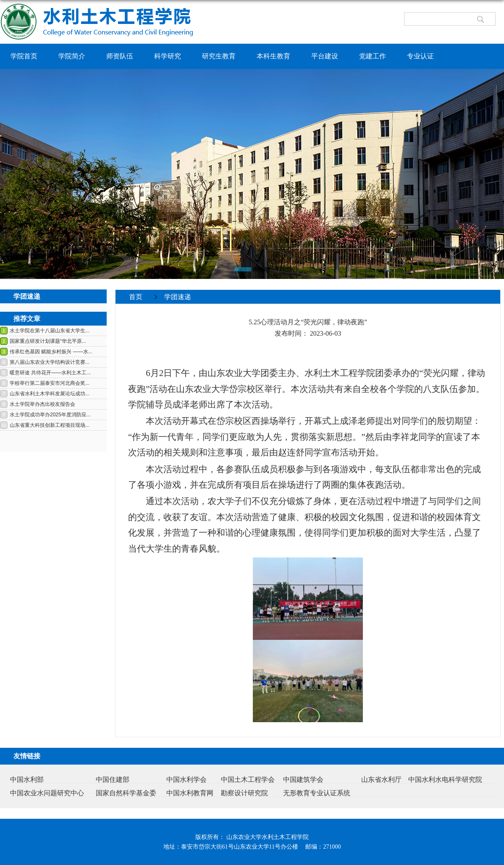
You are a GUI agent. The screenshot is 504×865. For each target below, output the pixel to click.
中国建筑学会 (303, 780)
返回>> (485, 310)
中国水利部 (27, 780)
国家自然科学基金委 (126, 793)
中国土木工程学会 (248, 780)
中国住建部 (113, 780)
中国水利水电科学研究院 (445, 780)
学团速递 (178, 297)
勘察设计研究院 (244, 793)
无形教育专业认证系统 (317, 793)
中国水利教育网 (190, 793)
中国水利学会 (186, 780)
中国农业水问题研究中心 (47, 793)
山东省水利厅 (381, 780)
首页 (136, 297)
